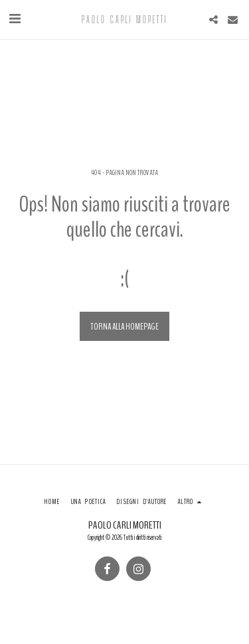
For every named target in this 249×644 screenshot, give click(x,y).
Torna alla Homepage (124, 327)
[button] (15, 19)
